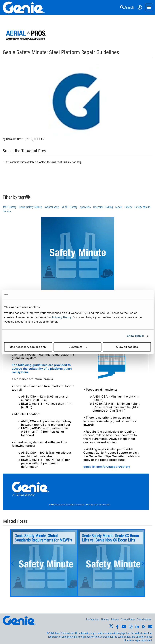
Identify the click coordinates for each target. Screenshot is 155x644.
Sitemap (105, 620)
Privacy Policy (62, 317)
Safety (128, 207)
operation (85, 207)
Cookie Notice (128, 620)
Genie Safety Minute (30, 207)
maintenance (52, 207)
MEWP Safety (69, 207)
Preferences (93, 620)
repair (119, 207)
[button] (12, 563)
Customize (78, 347)
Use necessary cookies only (28, 347)
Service (7, 211)
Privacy (115, 620)
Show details (135, 336)
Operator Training (103, 207)
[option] (44, 563)
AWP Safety (10, 207)
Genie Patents (144, 620)
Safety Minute (142, 207)
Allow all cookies (127, 347)
